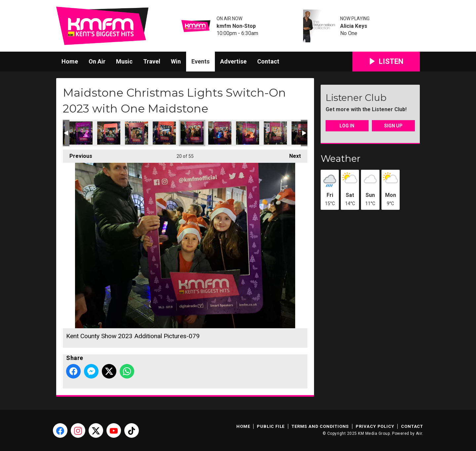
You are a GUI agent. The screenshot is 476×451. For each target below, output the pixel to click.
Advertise (233, 61)
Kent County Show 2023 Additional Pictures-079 (192, 133)
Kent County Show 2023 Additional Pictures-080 (220, 133)
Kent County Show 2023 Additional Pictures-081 (248, 133)
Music (124, 61)
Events (200, 61)
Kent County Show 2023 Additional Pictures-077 (164, 133)
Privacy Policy (375, 426)
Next (292, 154)
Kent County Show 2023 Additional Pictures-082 (275, 133)
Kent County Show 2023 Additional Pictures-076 (137, 133)
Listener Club (356, 98)
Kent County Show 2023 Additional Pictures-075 (109, 133)
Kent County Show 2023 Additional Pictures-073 (81, 133)
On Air (97, 61)
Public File (271, 426)
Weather (341, 158)
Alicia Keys (354, 26)
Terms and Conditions (320, 426)
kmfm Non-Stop (236, 26)
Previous (78, 154)
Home (70, 61)
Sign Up (393, 126)
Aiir (419, 433)
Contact (268, 61)
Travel (152, 61)
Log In (347, 126)
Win (176, 61)
